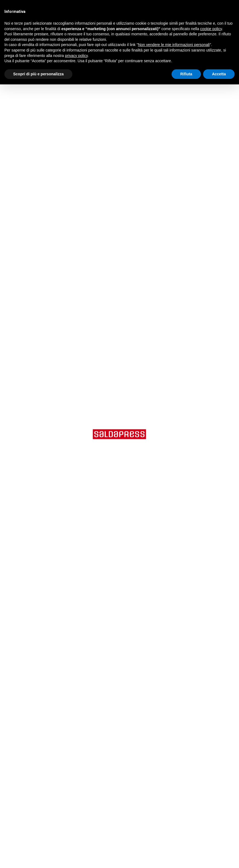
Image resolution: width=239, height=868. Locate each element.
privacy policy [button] (76, 56)
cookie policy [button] (211, 29)
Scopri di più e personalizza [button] (38, 74)
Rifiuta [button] (186, 74)
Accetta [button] (219, 74)
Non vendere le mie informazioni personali (174, 45)
